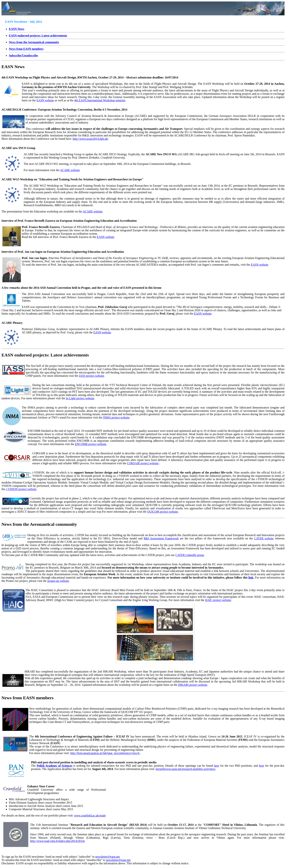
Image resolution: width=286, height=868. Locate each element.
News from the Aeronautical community (39, 524)
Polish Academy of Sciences (55, 766)
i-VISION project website (21, 489)
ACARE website (70, 170)
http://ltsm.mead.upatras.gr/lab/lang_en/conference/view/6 (105, 753)
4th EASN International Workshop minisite (100, 100)
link (251, 578)
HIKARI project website (193, 685)
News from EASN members (28, 698)
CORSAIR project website (143, 463)
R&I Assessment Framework (161, 538)
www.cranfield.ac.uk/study (90, 815)
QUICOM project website (163, 512)
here (217, 766)
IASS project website (91, 376)
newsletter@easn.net (108, 857)
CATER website (264, 538)
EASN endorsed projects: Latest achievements (45, 355)
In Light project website (80, 398)
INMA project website (116, 417)
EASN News (17, 29)
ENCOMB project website (91, 444)
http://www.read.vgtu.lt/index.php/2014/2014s (57, 841)
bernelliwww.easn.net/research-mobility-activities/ (186, 769)
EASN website (45, 100)
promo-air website (58, 581)
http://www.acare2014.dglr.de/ (91, 139)
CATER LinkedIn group (190, 555)
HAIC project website (218, 600)
